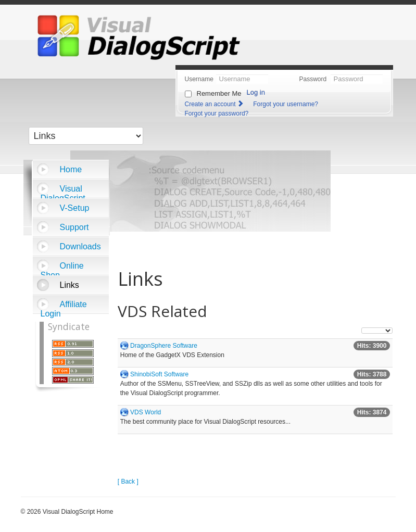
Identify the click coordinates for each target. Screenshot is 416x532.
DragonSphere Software (164, 346)
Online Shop (62, 268)
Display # (362, 328)
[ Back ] (128, 482)
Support (74, 227)
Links (70, 285)
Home (71, 169)
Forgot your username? (286, 104)
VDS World (146, 412)
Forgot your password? (217, 113)
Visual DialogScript (63, 191)
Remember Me (219, 93)
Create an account (215, 104)
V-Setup (75, 208)
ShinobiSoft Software (159, 374)
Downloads (80, 246)
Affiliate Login (64, 307)
